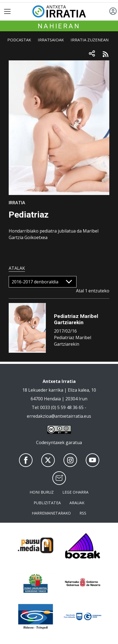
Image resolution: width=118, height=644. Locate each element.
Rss (83, 513)
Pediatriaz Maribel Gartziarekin (76, 319)
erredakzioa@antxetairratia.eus (59, 416)
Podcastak (19, 40)
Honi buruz (42, 492)
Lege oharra (75, 492)
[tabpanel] (59, 317)
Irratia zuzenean (90, 40)
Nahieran (59, 26)
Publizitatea (47, 503)
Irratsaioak (51, 40)
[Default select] (43, 282)
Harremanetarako (51, 513)
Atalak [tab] (17, 268)
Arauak (77, 503)
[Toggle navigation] (7, 12)
